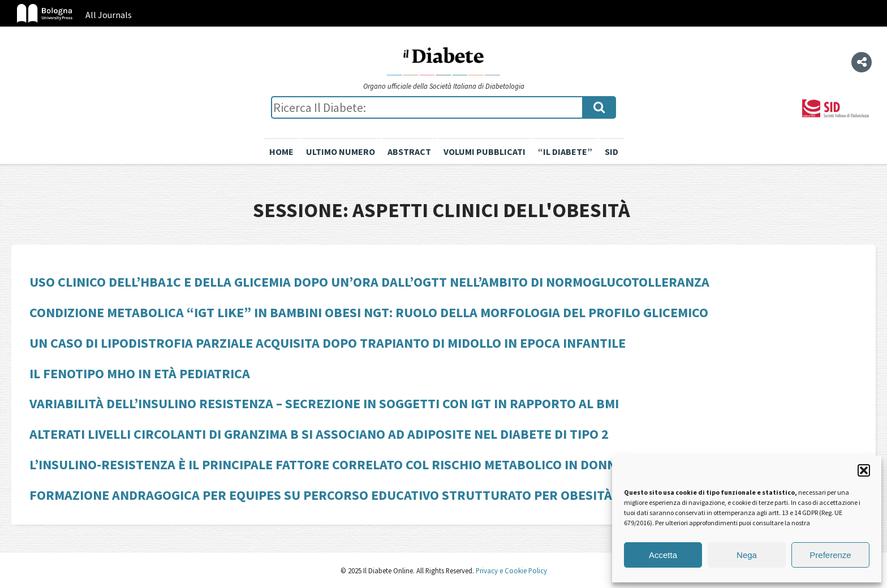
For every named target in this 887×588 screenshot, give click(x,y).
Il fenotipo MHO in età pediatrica (140, 373)
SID (612, 152)
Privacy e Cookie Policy (511, 570)
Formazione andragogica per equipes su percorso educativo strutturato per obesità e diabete (353, 495)
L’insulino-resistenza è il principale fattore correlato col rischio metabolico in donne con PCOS (358, 464)
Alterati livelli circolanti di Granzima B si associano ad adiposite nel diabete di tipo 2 (319, 434)
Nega (747, 555)
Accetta (663, 555)
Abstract (409, 152)
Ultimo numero (341, 152)
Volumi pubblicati (485, 152)
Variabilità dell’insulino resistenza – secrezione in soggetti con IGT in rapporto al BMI (324, 403)
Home (281, 152)
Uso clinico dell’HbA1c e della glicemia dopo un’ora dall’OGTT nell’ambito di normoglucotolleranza (369, 282)
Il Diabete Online (444, 60)
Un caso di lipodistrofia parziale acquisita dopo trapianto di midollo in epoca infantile (328, 343)
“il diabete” (565, 152)
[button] (864, 470)
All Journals (109, 15)
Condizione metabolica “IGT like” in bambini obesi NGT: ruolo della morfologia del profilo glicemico (369, 312)
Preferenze (830, 555)
